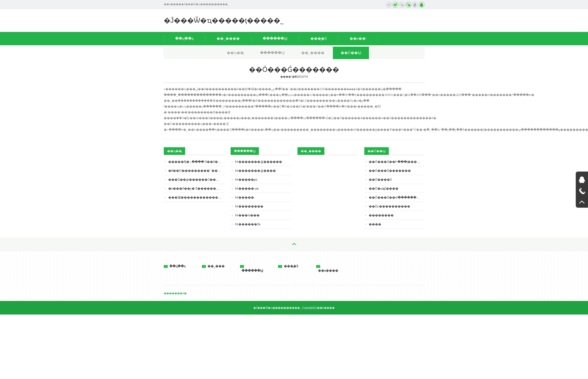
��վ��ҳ (184, 38)
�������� (381, 215)
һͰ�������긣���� (255, 171)
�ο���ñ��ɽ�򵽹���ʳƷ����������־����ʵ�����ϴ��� (196, 188)
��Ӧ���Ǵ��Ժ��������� (397, 197)
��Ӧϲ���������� (389, 206)
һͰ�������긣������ (259, 162)
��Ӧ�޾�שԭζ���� (384, 188)
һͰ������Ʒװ (248, 224)
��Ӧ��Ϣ (351, 53)
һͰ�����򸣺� (245, 197)
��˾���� (228, 38)
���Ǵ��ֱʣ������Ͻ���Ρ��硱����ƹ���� (196, 180)
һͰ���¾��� (247, 215)
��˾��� (213, 266)
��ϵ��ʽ (358, 38)
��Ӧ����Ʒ (380, 180)
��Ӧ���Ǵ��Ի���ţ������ (397, 162)
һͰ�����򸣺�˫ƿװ (247, 188)
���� (375, 224)
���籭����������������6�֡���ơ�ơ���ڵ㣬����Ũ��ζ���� (196, 197)
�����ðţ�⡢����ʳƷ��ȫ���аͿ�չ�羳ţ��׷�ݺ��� (196, 162)
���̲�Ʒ (319, 38)
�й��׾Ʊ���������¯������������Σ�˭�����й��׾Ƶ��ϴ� (196, 171)
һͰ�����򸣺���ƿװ (246, 180)
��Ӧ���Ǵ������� (390, 171)
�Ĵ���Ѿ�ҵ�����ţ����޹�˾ (224, 20)
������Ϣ (275, 38)
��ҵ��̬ (235, 53)
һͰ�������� (249, 206)
